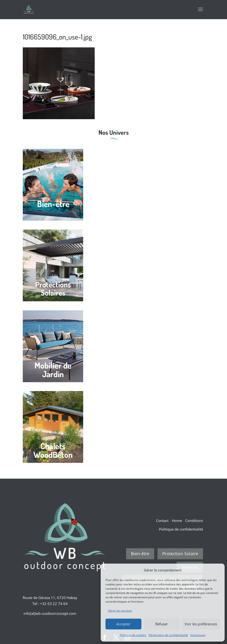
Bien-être (140, 554)
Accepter (123, 624)
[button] (217, 570)
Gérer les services (120, 611)
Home (177, 521)
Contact (162, 521)
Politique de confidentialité (181, 529)
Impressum (198, 635)
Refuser (162, 624)
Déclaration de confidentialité (168, 635)
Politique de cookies (133, 635)
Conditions (194, 521)
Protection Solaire (180, 554)
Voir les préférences (201, 624)
